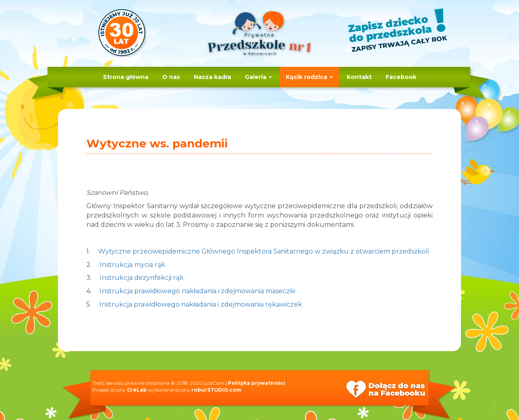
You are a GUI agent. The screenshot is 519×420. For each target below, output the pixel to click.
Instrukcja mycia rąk (132, 265)
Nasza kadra (212, 77)
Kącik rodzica (309, 77)
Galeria (258, 77)
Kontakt (359, 77)
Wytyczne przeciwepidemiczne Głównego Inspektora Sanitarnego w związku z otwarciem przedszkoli (264, 251)
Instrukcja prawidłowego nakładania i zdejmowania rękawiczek (201, 304)
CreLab (137, 390)
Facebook (401, 77)
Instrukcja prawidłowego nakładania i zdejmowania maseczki (197, 291)
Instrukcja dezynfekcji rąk (142, 278)
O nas (171, 77)
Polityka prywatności (256, 383)
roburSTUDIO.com (216, 390)
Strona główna (126, 77)
